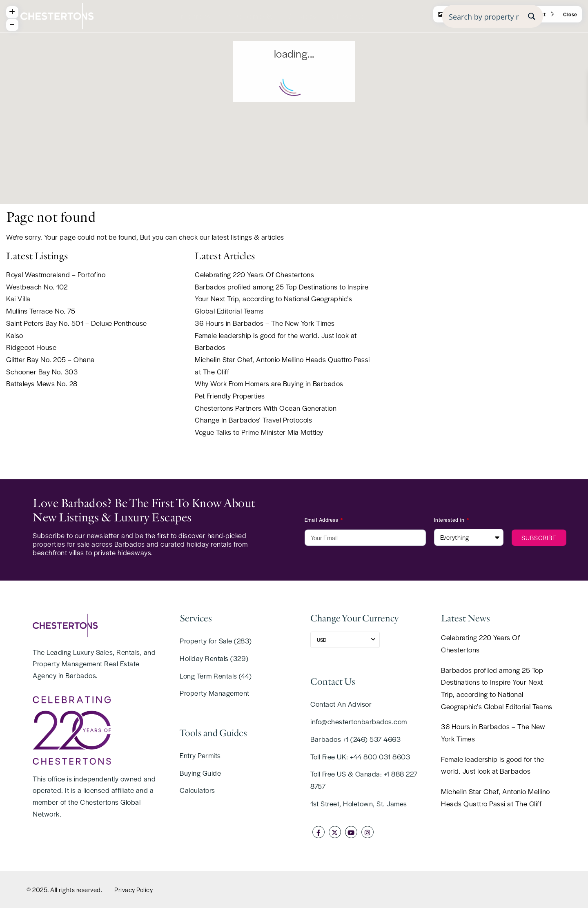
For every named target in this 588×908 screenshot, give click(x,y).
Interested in (450, 520)
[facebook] (318, 832)
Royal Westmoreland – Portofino (56, 274)
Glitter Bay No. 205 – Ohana (50, 359)
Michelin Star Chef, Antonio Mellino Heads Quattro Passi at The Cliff (496, 797)
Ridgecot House (31, 347)
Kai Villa (18, 298)
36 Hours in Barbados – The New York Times (265, 323)
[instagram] (367, 832)
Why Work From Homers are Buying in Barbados (269, 383)
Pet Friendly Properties (230, 396)
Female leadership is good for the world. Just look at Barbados (493, 765)
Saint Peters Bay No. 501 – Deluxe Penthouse (77, 323)
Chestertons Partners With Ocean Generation (266, 408)
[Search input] (484, 16)
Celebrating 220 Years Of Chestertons (254, 274)
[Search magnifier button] (532, 16)
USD (322, 640)
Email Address (322, 520)
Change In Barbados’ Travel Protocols (253, 420)
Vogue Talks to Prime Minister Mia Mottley (259, 432)
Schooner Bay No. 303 (42, 372)
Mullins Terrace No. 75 (41, 311)
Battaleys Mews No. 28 (42, 383)
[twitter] (335, 832)
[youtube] (351, 832)
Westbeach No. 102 (37, 287)
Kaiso (15, 335)
